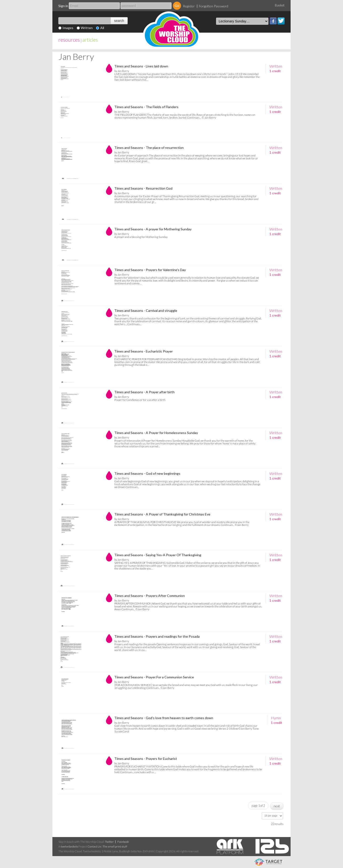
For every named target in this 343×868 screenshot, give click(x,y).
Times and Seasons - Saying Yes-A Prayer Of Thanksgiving (158, 555)
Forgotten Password (214, 6)
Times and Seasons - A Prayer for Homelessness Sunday (156, 433)
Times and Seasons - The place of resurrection (149, 148)
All (102, 28)
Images (68, 28)
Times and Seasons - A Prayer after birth (144, 392)
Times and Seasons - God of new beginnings (147, 473)
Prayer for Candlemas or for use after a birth (140, 400)
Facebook (273, 21)
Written (87, 28)
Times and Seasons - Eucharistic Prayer (144, 351)
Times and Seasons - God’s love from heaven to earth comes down (164, 718)
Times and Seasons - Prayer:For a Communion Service (154, 677)
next (277, 806)
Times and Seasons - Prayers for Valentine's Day (150, 270)
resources (69, 40)
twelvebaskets (69, 846)
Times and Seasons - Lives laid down (141, 66)
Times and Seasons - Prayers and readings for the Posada (157, 636)
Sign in (63, 6)
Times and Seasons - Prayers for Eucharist (146, 759)
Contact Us (94, 846)
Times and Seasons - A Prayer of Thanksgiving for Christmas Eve (162, 514)
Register (189, 6)
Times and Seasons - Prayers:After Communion (150, 596)
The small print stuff (115, 846)
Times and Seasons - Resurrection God (143, 188)
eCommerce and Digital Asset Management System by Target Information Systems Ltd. (268, 862)
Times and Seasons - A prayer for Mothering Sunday (153, 229)
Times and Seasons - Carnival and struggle (146, 310)
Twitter (281, 21)
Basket (280, 5)
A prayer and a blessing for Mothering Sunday (141, 237)
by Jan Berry (122, 71)
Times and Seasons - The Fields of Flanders (146, 107)
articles (90, 40)
